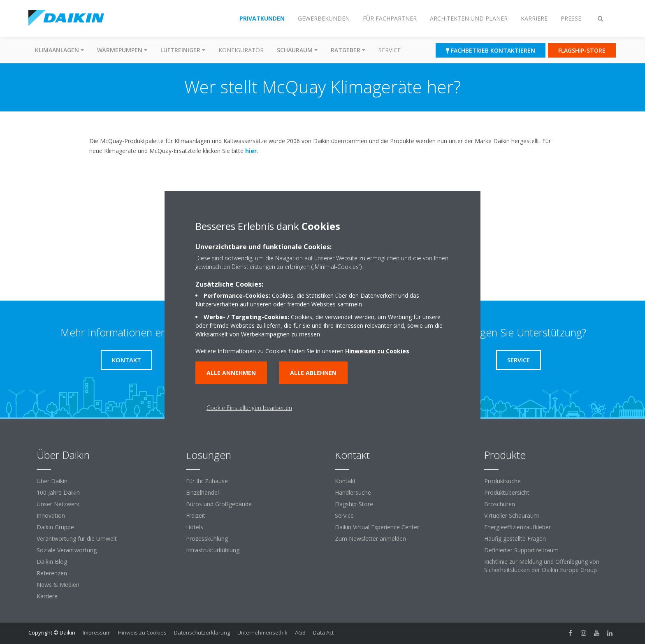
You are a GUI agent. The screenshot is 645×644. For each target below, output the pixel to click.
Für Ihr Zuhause (207, 481)
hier (251, 151)
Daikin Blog (52, 562)
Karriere (47, 596)
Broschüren (500, 504)
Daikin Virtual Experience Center (377, 527)
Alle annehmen (231, 373)
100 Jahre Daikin (58, 492)
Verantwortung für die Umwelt (77, 539)
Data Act (323, 632)
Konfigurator (241, 50)
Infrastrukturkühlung (213, 550)
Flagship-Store (354, 504)
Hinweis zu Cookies (142, 632)
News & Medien (58, 585)
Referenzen (52, 573)
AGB (300, 632)
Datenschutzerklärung (202, 632)
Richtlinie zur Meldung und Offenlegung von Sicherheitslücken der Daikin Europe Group (542, 566)
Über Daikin (52, 481)
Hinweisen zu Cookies (377, 351)
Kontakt (345, 481)
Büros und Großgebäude (219, 504)
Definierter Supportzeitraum (521, 550)
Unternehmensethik (262, 632)
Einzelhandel (202, 492)
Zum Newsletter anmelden (370, 539)
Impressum (97, 632)
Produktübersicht (507, 492)
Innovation (51, 515)
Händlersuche (353, 492)
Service (390, 50)
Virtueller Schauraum (512, 515)
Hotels (195, 527)
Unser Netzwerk (58, 504)
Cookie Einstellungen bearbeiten (249, 408)
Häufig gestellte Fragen (515, 539)
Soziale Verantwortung (67, 550)
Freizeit (196, 515)
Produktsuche (502, 481)
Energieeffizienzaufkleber (517, 527)
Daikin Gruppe (55, 527)
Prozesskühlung (207, 539)
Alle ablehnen (313, 373)
